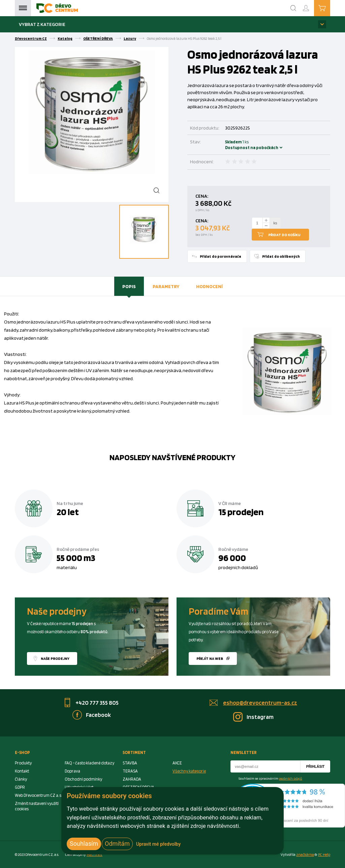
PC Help (324, 855)
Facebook (98, 715)
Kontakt (22, 771)
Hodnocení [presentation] (209, 286)
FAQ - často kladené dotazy (89, 763)
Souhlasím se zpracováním (270, 778)
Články (21, 779)
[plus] (266, 220)
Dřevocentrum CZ (31, 38)
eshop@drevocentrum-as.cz (260, 703)
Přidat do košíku (284, 235)
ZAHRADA (132, 779)
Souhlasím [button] (84, 844)
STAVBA (130, 763)
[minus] (266, 226)
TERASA (130, 771)
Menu (23, 8)
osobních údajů (291, 778)
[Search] (293, 8)
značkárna (305, 855)
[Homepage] (57, 8)
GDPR (20, 787)
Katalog (65, 38)
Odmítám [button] (117, 844)
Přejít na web (210, 659)
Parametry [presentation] (166, 286)
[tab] (129, 286)
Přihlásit (316, 767)
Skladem (234, 145)
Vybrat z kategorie (42, 24)
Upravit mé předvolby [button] (158, 844)
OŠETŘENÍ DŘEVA (98, 38)
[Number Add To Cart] (257, 223)
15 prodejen (241, 512)
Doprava (72, 771)
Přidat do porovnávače (221, 256)
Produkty (23, 763)
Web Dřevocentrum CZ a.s (38, 795)
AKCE (177, 763)
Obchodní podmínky (83, 779)
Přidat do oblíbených (281, 256)
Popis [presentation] (129, 286)
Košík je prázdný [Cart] (330, 8)
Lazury (130, 38)
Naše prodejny (55, 659)
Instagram (260, 717)
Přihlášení (311, 5)
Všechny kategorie (189, 771)
